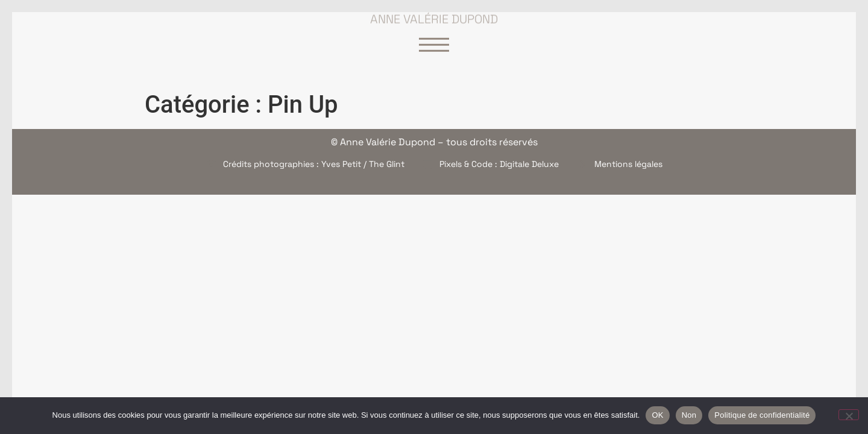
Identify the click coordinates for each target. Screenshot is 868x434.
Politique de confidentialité (762, 415)
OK (657, 415)
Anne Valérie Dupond (434, 16)
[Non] (849, 415)
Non (689, 415)
